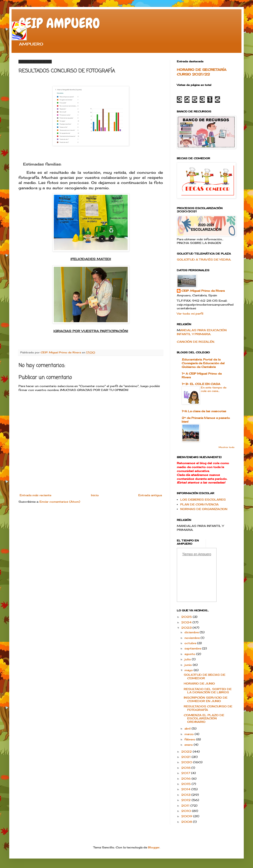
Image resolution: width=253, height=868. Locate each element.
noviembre (193, 638)
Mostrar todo (227, 447)
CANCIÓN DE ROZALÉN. (196, 342)
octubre (191, 643)
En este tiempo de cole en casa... (214, 389)
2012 (186, 800)
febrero (190, 739)
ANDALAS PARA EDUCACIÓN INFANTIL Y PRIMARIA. (202, 332)
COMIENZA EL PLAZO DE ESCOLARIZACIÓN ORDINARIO (204, 718)
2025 (187, 617)
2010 (187, 811)
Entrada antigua (150, 495)
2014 (186, 789)
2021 (186, 757)
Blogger (154, 847)
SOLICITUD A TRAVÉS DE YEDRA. (204, 260)
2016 (186, 779)
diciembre (192, 632)
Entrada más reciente (35, 495)
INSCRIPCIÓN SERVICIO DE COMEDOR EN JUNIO (206, 699)
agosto (190, 654)
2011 (186, 806)
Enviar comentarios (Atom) (60, 502)
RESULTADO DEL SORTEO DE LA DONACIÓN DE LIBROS (208, 691)
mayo (189, 670)
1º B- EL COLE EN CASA (201, 384)
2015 (186, 784)
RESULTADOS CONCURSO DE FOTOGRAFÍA (208, 708)
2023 (187, 628)
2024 (187, 622)
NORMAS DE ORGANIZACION (204, 509)
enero (189, 745)
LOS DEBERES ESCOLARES (203, 500)
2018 (186, 768)
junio (189, 665)
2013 (186, 795)
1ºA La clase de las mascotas (204, 411)
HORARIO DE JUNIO (199, 683)
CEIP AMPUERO (59, 23)
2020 (187, 762)
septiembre (193, 648)
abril (188, 728)
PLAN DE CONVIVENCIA (199, 504)
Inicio (95, 495)
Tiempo (187, 554)
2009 (187, 816)
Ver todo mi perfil (190, 314)
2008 (187, 822)
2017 (186, 773)
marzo (190, 734)
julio (188, 659)
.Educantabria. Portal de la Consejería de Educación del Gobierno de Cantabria (203, 363)
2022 (187, 752)
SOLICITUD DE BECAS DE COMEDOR (205, 676)
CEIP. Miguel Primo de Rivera (203, 291)
